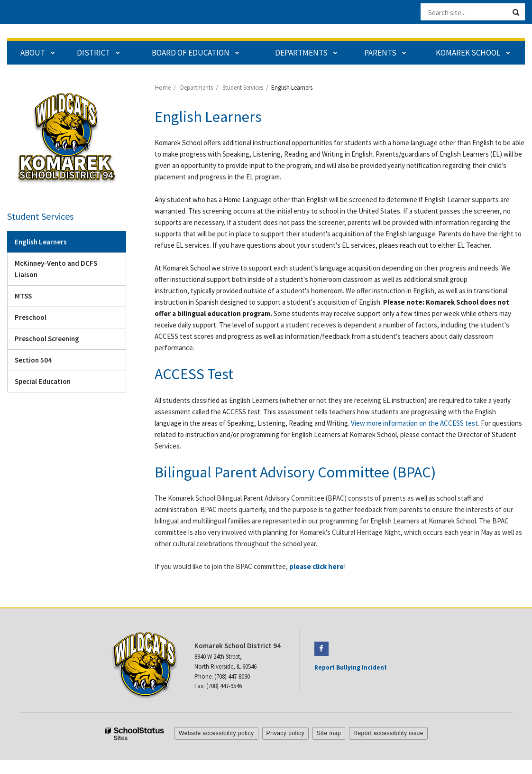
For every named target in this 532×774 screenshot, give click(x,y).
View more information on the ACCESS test (414, 423)
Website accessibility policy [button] (216, 733)
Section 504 (33, 360)
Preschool (31, 317)
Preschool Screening (47, 339)
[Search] (516, 12)
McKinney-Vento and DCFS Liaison (56, 269)
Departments (197, 88)
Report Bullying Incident (351, 667)
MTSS (23, 296)
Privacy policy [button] (285, 733)
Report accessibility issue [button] (388, 733)
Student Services (243, 88)
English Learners (41, 242)
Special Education (43, 381)
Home (163, 88)
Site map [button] (329, 733)
